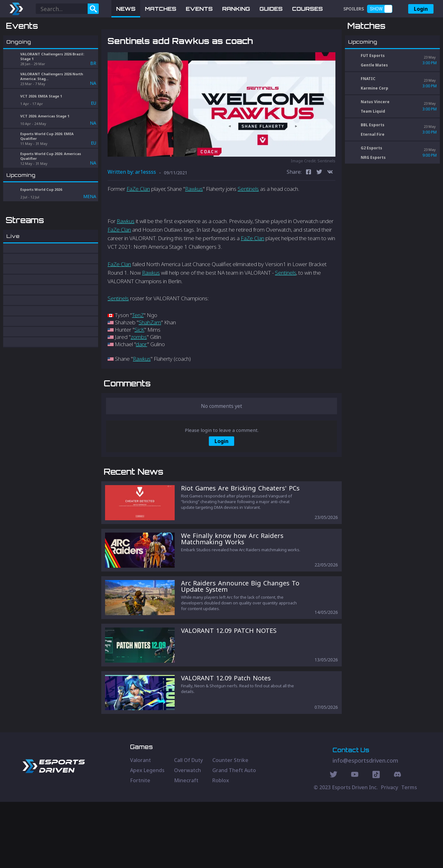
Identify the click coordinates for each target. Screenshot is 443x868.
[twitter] (319, 206)
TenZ (138, 348)
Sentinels (248, 222)
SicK (139, 362)
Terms (409, 853)
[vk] (330, 206)
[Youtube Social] (355, 841)
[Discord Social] (376, 841)
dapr (141, 377)
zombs (139, 370)
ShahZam (150, 355)
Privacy (390, 853)
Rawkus (194, 222)
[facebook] (309, 206)
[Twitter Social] (334, 841)
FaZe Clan (138, 222)
